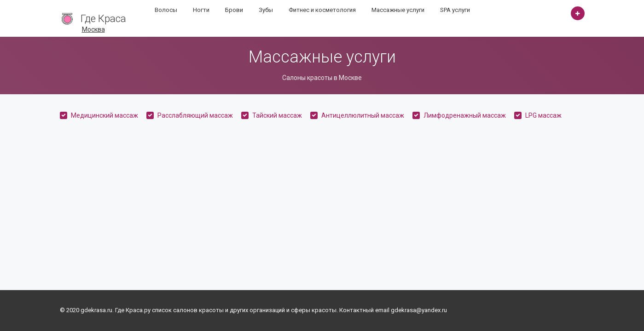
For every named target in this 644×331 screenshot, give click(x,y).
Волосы (166, 10)
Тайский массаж (277, 115)
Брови (234, 10)
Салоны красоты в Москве (322, 78)
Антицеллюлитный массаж (363, 115)
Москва (93, 29)
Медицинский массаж (104, 115)
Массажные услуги (398, 10)
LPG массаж (543, 115)
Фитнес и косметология (322, 10)
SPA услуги (455, 10)
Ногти (201, 10)
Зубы (266, 10)
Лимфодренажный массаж (465, 115)
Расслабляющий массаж (195, 115)
